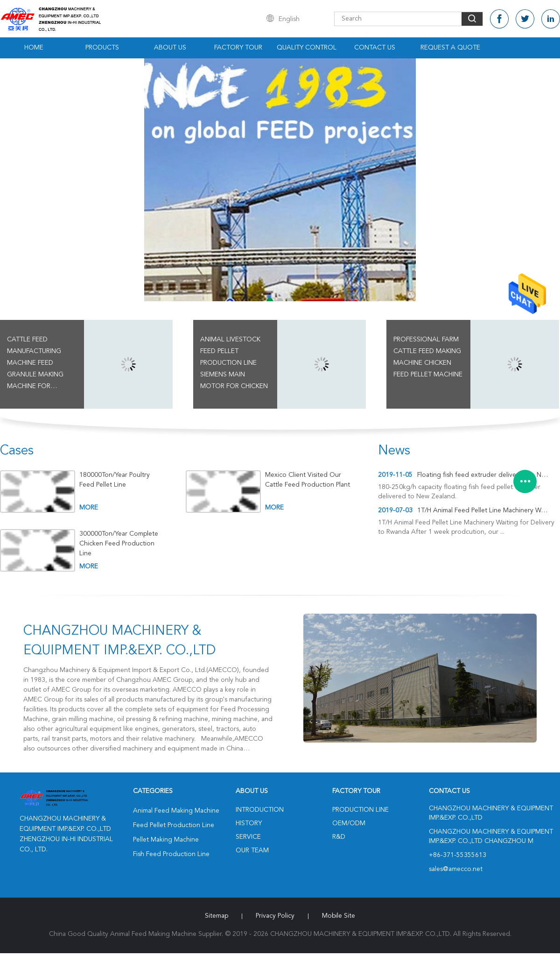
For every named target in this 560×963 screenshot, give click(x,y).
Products (102, 48)
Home (34, 48)
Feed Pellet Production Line (174, 825)
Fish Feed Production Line (171, 854)
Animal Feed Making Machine (176, 811)
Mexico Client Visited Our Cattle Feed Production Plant (308, 480)
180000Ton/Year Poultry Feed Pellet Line (115, 480)
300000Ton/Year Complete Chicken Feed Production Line (119, 544)
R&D (339, 837)
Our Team (252, 850)
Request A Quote (450, 48)
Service (248, 837)
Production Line (360, 810)
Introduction (260, 810)
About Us (170, 48)
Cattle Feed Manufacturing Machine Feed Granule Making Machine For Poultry (35, 364)
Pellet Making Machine (166, 840)
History (249, 823)
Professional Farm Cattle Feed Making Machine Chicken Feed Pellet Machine (428, 357)
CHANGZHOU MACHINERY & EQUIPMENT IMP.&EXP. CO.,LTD (119, 641)
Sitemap (217, 916)
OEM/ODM (349, 823)
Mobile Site (339, 916)
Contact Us (375, 48)
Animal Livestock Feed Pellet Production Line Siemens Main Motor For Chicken (234, 363)
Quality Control (307, 48)
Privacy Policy (275, 916)
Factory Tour (238, 48)
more (89, 508)
